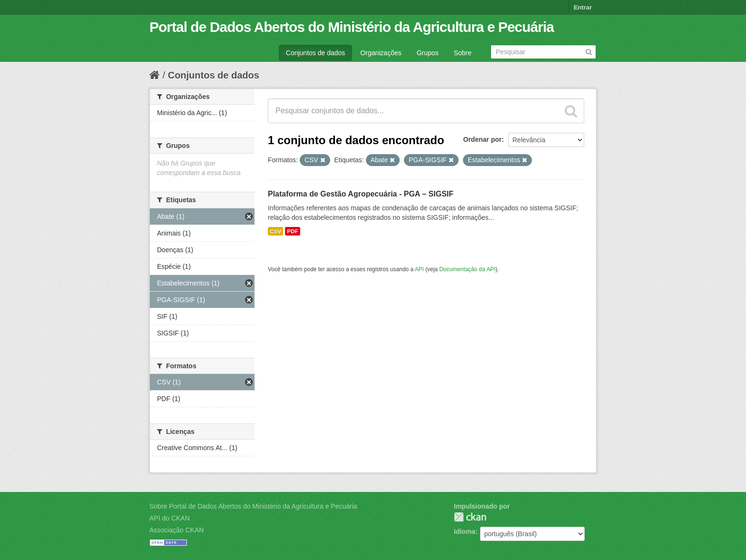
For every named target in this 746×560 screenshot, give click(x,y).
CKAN (470, 517)
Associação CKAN (177, 530)
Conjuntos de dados (316, 53)
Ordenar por (483, 139)
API (419, 269)
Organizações (381, 53)
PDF (293, 231)
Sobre (463, 53)
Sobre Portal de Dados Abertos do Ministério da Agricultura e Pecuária (253, 506)
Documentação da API (467, 269)
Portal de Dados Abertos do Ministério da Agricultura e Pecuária (352, 27)
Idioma (465, 531)
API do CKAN (170, 518)
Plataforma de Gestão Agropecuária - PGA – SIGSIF (361, 194)
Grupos (428, 53)
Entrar (583, 7)
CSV (275, 231)
